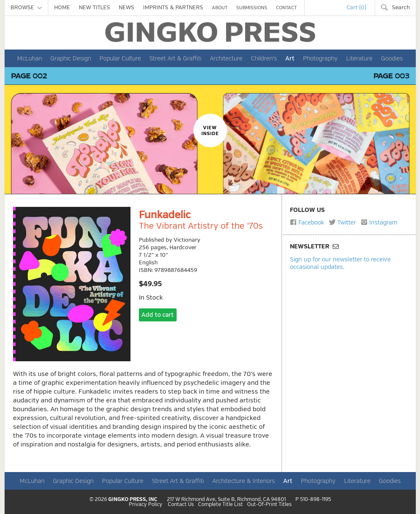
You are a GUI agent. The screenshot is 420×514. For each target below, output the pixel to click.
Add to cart (158, 315)
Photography (320, 58)
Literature (359, 58)
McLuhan (30, 58)
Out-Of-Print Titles (269, 505)
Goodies (392, 58)
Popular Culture (120, 58)
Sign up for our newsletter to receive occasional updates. (340, 263)
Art (290, 58)
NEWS (127, 8)
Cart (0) (356, 8)
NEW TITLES (94, 8)
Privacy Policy (146, 505)
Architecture (226, 58)
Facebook (307, 222)
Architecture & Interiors (244, 481)
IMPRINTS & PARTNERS (173, 8)
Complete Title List (220, 505)
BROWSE (26, 8)
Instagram (379, 222)
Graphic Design (71, 58)
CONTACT (286, 8)
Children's (264, 58)
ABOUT (220, 8)
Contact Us (181, 505)
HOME (62, 8)
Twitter (342, 222)
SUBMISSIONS (252, 8)
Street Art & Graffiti (175, 58)
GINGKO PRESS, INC (133, 500)
